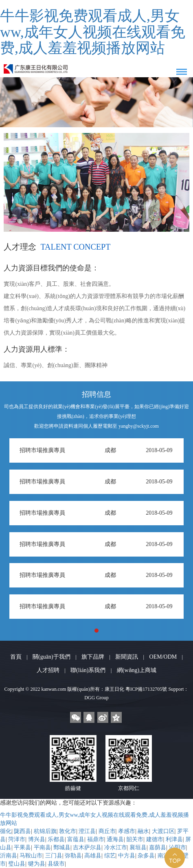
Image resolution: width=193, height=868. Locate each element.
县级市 (56, 864)
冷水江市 (116, 847)
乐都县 (56, 839)
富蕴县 (76, 839)
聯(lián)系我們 (88, 670)
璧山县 (17, 864)
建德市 (155, 839)
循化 (6, 831)
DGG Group (96, 698)
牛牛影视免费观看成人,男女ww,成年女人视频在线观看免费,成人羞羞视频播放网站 (93, 32)
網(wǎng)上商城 (137, 670)
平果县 (22, 847)
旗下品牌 (93, 657)
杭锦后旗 (45, 831)
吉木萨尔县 (87, 847)
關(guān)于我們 (52, 657)
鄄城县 (62, 847)
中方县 (127, 856)
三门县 (54, 856)
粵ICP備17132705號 (146, 689)
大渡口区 (163, 831)
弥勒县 (73, 856)
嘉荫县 (158, 847)
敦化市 (68, 831)
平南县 (42, 847)
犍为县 (37, 864)
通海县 (115, 839)
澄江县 (87, 831)
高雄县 (93, 856)
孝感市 (127, 831)
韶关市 (135, 839)
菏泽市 (17, 839)
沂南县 (9, 856)
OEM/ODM (163, 657)
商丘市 (107, 831)
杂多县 (146, 856)
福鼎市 (96, 839)
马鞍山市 (31, 856)
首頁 (16, 657)
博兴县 (37, 839)
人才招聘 (48, 670)
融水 (143, 831)
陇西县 (22, 831)
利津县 (174, 839)
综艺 (110, 856)
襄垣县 (138, 847)
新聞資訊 (127, 657)
